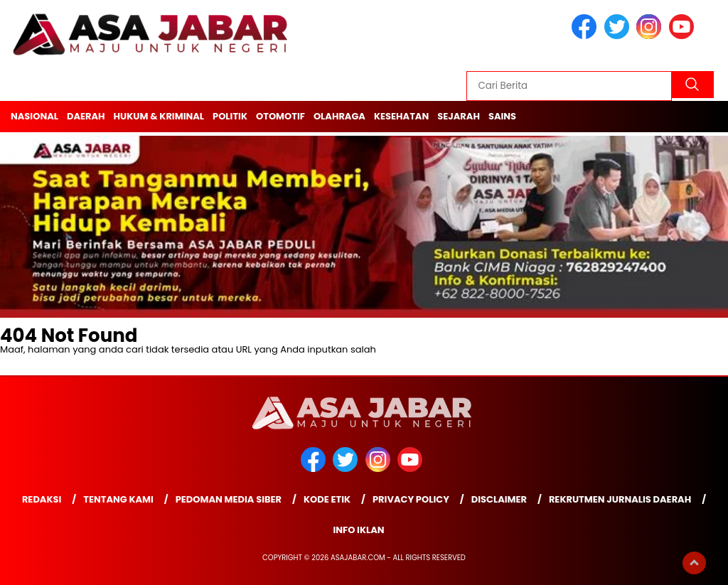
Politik (230, 116)
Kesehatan (401, 116)
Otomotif (280, 116)
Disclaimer (499, 499)
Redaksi (42, 499)
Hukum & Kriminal (159, 116)
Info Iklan (358, 530)
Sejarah (459, 116)
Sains (502, 116)
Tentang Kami (118, 499)
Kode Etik (327, 499)
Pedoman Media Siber (229, 499)
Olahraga (339, 116)
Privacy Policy (411, 499)
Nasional (34, 116)
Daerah (86, 116)
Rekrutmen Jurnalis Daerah (620, 499)
